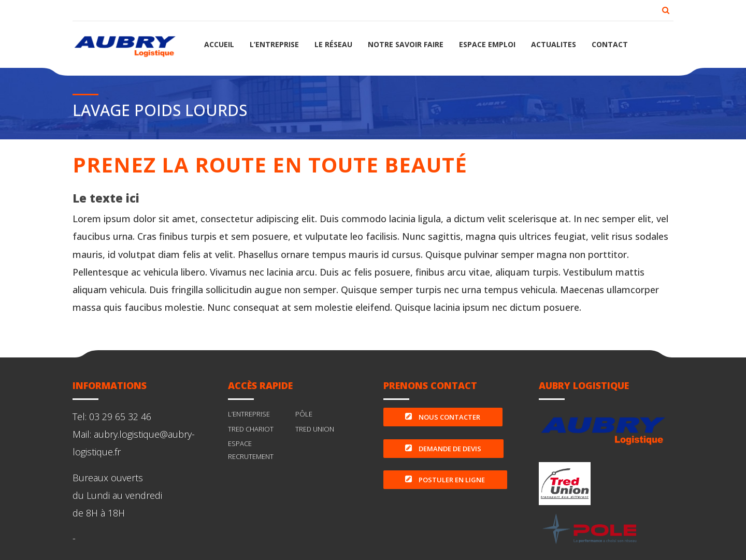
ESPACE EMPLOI (487, 44)
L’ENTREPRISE (274, 44)
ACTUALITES (554, 44)
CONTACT (610, 44)
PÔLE (304, 414)
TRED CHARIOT (251, 429)
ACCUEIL (219, 44)
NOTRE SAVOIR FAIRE (406, 44)
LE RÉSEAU (333, 44)
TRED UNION (315, 429)
